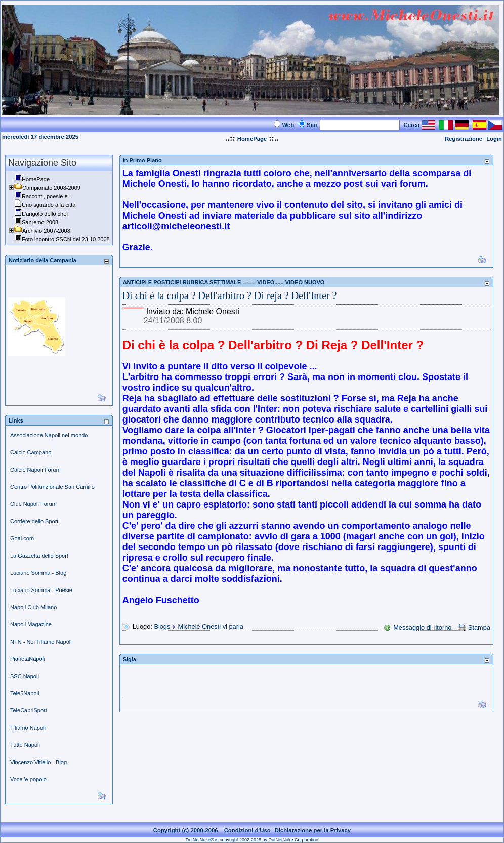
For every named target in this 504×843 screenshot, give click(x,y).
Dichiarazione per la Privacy (313, 830)
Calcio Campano (31, 452)
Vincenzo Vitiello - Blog (38, 762)
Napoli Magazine (31, 624)
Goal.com (22, 538)
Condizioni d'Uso (247, 830)
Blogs (162, 627)
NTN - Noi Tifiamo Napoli (41, 642)
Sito (312, 125)
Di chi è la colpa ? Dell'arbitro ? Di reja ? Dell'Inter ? (230, 296)
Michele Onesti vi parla (211, 627)
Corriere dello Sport (34, 521)
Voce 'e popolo (28, 779)
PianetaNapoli (28, 659)
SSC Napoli (25, 676)
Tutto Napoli (25, 745)
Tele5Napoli (25, 693)
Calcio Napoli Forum (35, 470)
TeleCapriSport (29, 710)
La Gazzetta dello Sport (39, 556)
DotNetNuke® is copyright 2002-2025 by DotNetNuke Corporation (252, 840)
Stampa (479, 628)
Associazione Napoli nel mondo (49, 435)
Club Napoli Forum (33, 504)
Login (494, 139)
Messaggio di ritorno (422, 628)
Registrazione (464, 139)
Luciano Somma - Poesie (41, 590)
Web (288, 125)
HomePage (252, 139)
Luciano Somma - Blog (38, 573)
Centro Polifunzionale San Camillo (52, 487)
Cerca (412, 125)
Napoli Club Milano (33, 607)
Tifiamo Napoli (28, 728)
